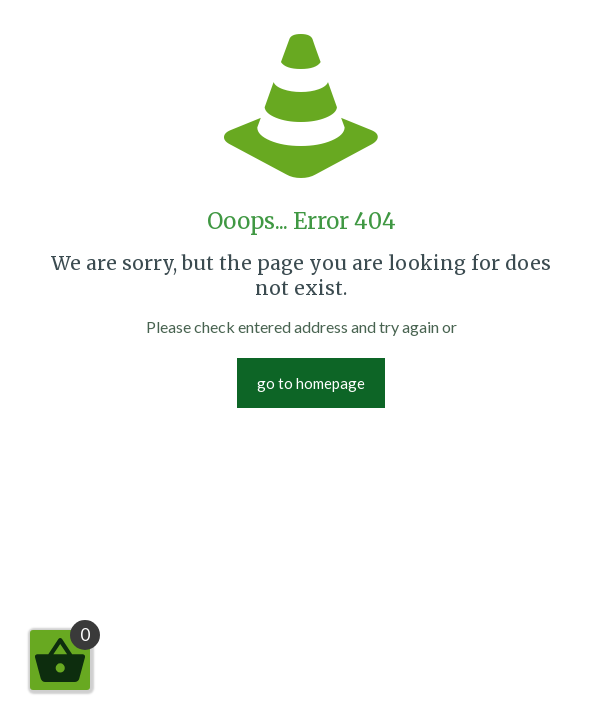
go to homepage (311, 383)
